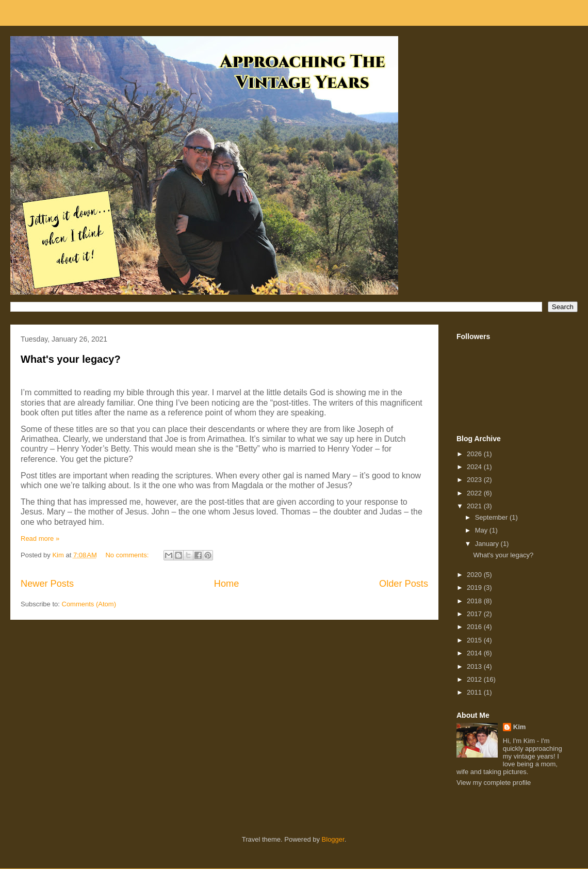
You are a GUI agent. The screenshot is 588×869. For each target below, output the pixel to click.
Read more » (40, 538)
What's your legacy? (71, 359)
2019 (475, 588)
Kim (520, 727)
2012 (475, 679)
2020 (475, 575)
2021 (475, 506)
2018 (475, 601)
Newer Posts (47, 584)
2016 (475, 627)
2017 (475, 614)
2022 (475, 493)
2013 (475, 666)
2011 (475, 692)
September (492, 517)
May (482, 530)
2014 (475, 653)
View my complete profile (494, 783)
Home (227, 584)
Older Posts (404, 584)
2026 (475, 454)
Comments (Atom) (89, 604)
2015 (475, 640)
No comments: (128, 555)
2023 (475, 480)
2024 (475, 467)
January (488, 544)
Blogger (333, 839)
